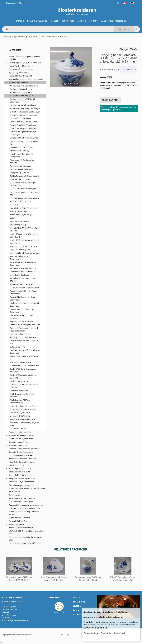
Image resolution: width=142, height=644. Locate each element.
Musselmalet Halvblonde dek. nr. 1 (24, 272)
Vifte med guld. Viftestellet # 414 (23, 409)
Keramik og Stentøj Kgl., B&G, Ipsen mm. (25, 63)
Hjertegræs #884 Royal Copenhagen (24, 198)
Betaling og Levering (37, 21)
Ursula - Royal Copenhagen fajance (24, 406)
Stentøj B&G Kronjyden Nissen (21, 439)
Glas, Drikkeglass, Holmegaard (21, 455)
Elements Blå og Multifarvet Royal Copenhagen (23, 133)
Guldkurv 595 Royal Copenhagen (23, 189)
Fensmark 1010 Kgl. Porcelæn (22, 147)
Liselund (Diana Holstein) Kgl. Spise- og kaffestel (24, 236)
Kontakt (93, 21)
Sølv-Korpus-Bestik (16, 524)
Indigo (12, 218)
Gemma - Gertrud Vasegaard (21, 169)
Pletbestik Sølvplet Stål (18, 521)
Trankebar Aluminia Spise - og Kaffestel (22, 395)
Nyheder (54, 21)
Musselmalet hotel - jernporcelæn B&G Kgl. (23, 280)
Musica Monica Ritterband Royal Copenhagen (23, 264)
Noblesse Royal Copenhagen (21, 284)
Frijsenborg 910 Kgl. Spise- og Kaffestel (22, 161)
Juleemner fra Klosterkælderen (21, 528)
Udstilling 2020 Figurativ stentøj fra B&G (25, 508)
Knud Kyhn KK (14, 492)
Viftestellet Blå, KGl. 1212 (20, 413)
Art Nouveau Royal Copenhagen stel (24, 86)
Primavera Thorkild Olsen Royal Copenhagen (22, 311)
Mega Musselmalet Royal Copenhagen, (20, 258)
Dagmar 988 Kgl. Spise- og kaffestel (24, 122)
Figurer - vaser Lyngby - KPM (20, 432)
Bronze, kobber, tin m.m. (18, 475)
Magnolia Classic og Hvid (20, 250)
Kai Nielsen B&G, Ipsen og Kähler (22, 498)
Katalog (20, 21)
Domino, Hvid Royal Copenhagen (23, 128)
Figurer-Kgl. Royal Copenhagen (21, 66)
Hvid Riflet (14, 205)
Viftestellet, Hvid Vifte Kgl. (20, 416)
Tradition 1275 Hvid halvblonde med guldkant (24, 386)
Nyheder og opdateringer (19, 73)
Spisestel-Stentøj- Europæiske (21, 452)
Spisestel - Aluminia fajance (20, 442)
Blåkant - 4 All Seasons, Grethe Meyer (25, 112)
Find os (77, 598)
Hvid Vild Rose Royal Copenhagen (23, 208)
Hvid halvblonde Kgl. (18, 429)
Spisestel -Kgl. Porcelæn (26, 37)
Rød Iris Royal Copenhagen (21, 334)
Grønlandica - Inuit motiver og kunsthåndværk (27, 488)
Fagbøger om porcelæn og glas (22, 485)
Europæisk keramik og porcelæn (22, 478)
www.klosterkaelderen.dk (96, 628)
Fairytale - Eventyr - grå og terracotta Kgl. (24, 143)
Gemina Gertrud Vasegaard (21, 166)
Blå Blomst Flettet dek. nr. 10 (21, 89)
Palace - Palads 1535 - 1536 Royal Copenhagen (23, 292)
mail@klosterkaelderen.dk (18, 621)
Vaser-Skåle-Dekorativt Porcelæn (22, 462)
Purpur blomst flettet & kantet (22, 321)
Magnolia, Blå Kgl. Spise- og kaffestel (25, 253)
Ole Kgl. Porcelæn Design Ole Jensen (25, 288)
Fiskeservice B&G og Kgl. (20, 151)
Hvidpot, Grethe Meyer (19, 211)
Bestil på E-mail (110, 100)
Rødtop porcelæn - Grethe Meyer (23, 337)
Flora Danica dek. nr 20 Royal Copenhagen (21, 155)
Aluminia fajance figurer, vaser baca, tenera (26, 79)
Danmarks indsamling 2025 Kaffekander (25, 543)
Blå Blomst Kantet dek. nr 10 (21, 92)
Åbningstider (68, 21)
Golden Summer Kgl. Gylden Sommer (25, 176)
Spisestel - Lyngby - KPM (19, 445)
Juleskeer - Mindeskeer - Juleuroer (22, 459)
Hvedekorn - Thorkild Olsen (21, 202)
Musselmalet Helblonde (19, 275)
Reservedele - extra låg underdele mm (25, 325)
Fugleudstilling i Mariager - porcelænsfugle (26, 505)
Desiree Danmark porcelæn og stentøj (24, 449)
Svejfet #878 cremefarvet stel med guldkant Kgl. (24, 377)
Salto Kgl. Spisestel (18, 347)
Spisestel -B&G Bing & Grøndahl (21, 435)
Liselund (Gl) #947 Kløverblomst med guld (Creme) (25, 242)
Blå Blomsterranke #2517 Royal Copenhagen (22, 101)
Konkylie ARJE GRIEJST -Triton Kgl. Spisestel (24, 229)
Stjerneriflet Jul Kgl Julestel (21, 362)
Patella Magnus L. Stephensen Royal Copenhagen (24, 305)
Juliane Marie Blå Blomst (20, 221)
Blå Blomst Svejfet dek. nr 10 (55, 37)
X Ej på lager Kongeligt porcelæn (23, 419)
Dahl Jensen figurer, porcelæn (21, 69)
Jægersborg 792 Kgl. (18, 225)
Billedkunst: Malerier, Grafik (19, 472)
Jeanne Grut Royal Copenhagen (21, 482)
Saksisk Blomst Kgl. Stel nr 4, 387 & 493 (24, 342)
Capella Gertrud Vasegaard (21, 118)
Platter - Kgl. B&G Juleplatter (20, 469)
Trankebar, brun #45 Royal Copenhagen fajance (20, 401)
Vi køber (82, 21)
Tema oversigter (15, 495)
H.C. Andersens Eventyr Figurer (21, 502)
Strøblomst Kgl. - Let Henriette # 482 (24, 366)
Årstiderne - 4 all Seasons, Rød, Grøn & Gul (24, 424)
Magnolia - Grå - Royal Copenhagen (24, 246)
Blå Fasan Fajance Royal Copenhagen (25, 109)
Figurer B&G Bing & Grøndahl (20, 76)
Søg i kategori (124, 29)
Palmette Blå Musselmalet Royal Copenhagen (23, 298)
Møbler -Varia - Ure (16, 465)
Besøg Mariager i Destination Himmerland (104, 633)
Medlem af (55, 598)
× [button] (138, 610)
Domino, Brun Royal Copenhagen (23, 125)
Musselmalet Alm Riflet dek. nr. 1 (23, 268)
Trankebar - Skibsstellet (19, 391)
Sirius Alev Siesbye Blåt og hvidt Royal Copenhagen (25, 352)
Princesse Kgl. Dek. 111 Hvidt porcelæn (21, 317)
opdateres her (118, 617)
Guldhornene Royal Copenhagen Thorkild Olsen (23, 184)
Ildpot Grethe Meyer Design (21, 215)
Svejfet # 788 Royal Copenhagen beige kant (23, 370)
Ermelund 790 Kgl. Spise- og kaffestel (25, 138)
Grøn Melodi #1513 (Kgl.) (20, 179)
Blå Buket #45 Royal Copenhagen (23, 105)
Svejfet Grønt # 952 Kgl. (19, 381)
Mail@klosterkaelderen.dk (114, 21)
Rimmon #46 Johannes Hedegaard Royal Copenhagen (24, 329)
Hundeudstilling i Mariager (19, 518)
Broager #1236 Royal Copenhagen (24, 115)
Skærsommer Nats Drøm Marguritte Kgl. (24, 358)
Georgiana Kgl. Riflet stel (20, 173)
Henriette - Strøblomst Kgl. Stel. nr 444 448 (25, 193)
